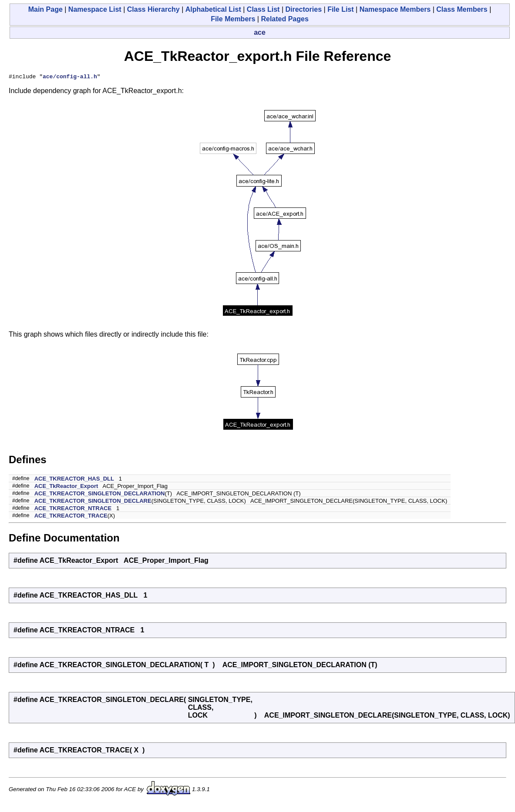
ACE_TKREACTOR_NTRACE (73, 510)
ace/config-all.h (70, 77)
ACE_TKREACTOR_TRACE (71, 517)
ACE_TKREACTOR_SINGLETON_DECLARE (93, 502)
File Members (233, 19)
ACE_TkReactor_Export (66, 487)
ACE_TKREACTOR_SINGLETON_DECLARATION (100, 495)
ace (260, 32)
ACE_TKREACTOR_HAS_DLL (74, 480)
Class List (263, 9)
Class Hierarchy (153, 9)
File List (340, 9)
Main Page (45, 9)
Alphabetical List (213, 9)
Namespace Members (395, 9)
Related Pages (284, 19)
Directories (303, 9)
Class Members (462, 9)
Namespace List (95, 9)
